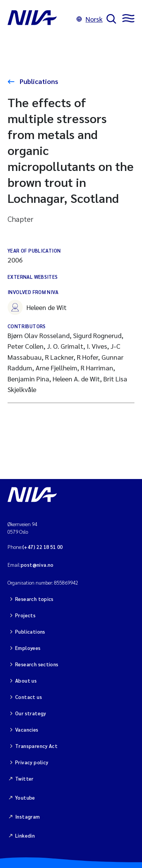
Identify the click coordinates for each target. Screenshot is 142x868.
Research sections (37, 664)
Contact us (29, 697)
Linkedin (25, 836)
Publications (38, 81)
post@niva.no (37, 565)
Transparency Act (36, 746)
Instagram (28, 817)
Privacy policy (32, 762)
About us (26, 681)
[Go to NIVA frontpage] (40, 19)
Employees (28, 648)
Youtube (25, 798)
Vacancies (27, 730)
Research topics (34, 599)
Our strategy (31, 713)
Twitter (24, 779)
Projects (25, 615)
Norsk (90, 19)
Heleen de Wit (37, 307)
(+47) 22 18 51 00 (43, 547)
